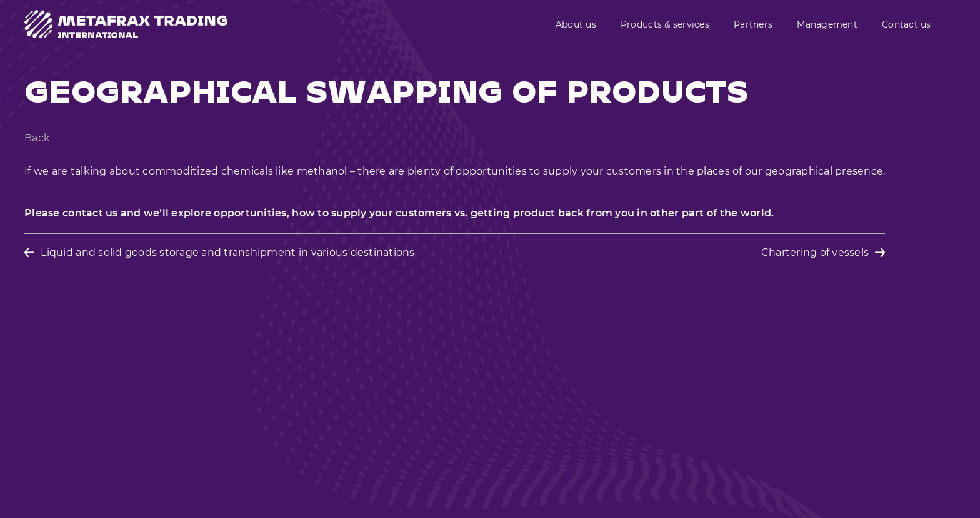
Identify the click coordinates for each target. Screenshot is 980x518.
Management (827, 24)
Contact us (907, 24)
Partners (753, 24)
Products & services (665, 24)
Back (37, 138)
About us (576, 24)
